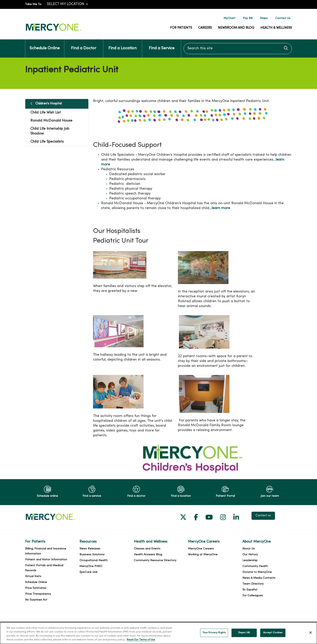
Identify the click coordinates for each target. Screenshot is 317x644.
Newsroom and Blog (236, 28)
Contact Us (283, 18)
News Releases (90, 549)
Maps (264, 18)
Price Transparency (38, 594)
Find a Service (162, 45)
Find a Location (123, 45)
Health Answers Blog (148, 555)
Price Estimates (36, 588)
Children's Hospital (49, 104)
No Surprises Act (36, 600)
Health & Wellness (276, 28)
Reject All (244, 637)
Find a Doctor (84, 45)
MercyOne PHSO (91, 566)
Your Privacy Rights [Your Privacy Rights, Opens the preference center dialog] (214, 637)
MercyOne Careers (201, 549)
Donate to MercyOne (257, 572)
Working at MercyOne (203, 555)
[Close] (311, 637)
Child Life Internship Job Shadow (50, 131)
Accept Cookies (273, 637)
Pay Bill (248, 18)
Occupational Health (94, 560)
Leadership (250, 560)
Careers (205, 28)
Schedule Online (45, 45)
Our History (250, 555)
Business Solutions (92, 555)
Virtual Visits (33, 576)
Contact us (263, 516)
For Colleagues (253, 596)
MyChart (229, 18)
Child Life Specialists (47, 142)
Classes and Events (147, 549)
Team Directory (253, 584)
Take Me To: (33, 4)
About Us (249, 549)
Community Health (255, 566)
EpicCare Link (88, 572)
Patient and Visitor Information (46, 560)
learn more (221, 208)
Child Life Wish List (46, 113)
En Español (250, 590)
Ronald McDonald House (51, 121)
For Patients (181, 28)
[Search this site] (238, 49)
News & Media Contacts (259, 578)
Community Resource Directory (155, 560)
